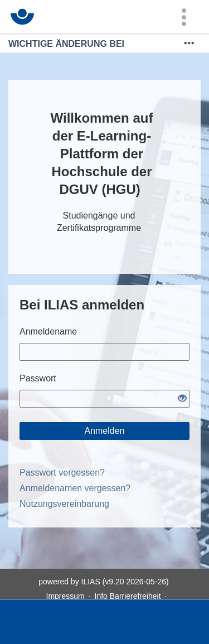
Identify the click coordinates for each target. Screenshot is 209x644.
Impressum (65, 596)
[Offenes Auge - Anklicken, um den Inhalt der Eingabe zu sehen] (182, 399)
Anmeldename (48, 331)
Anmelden (104, 431)
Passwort (38, 378)
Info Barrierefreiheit (128, 596)
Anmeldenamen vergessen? (75, 488)
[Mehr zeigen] (189, 43)
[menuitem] (184, 17)
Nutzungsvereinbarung (64, 504)
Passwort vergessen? (62, 473)
